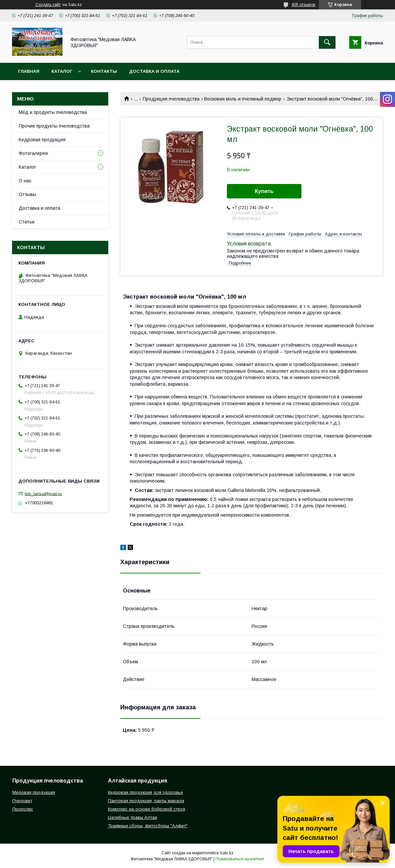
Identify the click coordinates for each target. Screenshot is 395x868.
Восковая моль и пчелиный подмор (243, 99)
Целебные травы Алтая (133, 817)
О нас (25, 181)
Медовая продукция (34, 792)
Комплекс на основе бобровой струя (147, 809)
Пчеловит (22, 801)
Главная (29, 71)
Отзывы (27, 194)
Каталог (62, 71)
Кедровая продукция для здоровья (145, 792)
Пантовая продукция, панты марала (146, 801)
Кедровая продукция (42, 140)
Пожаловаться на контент (240, 859)
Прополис (23, 809)
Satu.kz (227, 853)
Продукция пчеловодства (171, 99)
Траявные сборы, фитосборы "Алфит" (148, 826)
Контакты (104, 71)
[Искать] (327, 42)
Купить (264, 191)
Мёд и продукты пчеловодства (53, 112)
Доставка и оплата (154, 71)
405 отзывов (303, 5)
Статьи (27, 222)
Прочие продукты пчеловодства (54, 126)
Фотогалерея (33, 153)
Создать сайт (48, 5)
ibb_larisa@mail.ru (43, 493)
